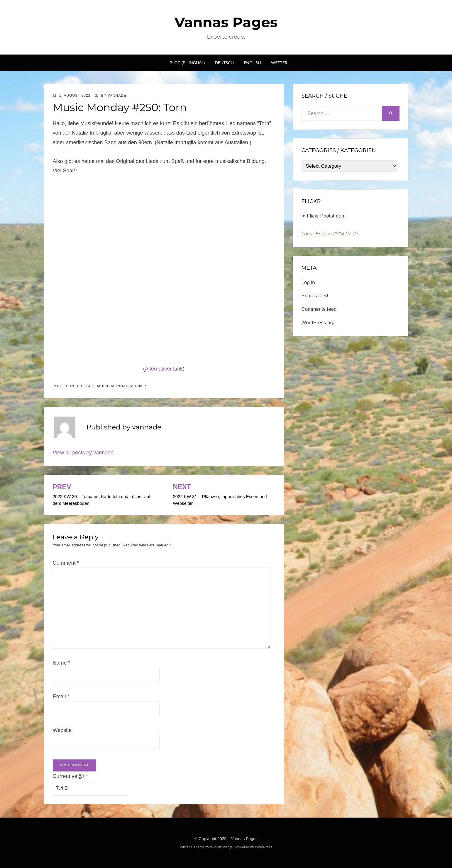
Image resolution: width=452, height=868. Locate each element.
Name (62, 663)
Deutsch (224, 63)
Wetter (279, 63)
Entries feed (315, 296)
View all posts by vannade (83, 453)
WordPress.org (318, 323)
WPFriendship (221, 847)
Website (62, 730)
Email (61, 697)
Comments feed (319, 309)
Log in (308, 282)
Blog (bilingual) (187, 63)
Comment (66, 563)
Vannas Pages (226, 22)
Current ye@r (70, 776)
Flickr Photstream (326, 216)
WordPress (264, 847)
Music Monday (112, 386)
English (252, 63)
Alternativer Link (164, 369)
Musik (137, 386)
